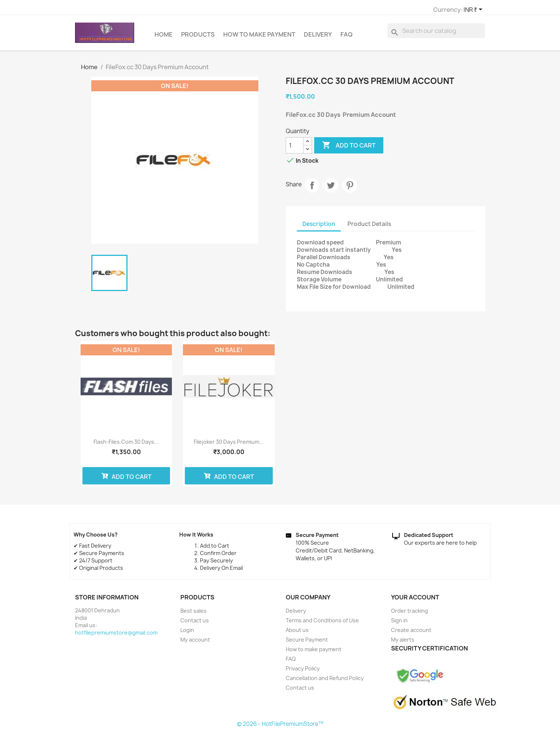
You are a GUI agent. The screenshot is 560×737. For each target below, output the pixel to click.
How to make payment (259, 38)
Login (187, 633)
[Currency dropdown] (383, 10)
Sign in (399, 624)
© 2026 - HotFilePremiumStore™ (280, 727)
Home (164, 38)
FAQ (347, 38)
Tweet (331, 189)
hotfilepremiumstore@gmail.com (116, 636)
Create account (411, 633)
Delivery (318, 38)
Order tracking (410, 614)
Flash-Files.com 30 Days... (126, 445)
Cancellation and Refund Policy (325, 681)
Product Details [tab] (369, 227)
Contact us (195, 624)
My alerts (403, 643)
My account (195, 643)
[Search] (436, 34)
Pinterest (350, 189)
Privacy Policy (303, 672)
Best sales (194, 614)
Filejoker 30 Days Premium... (229, 445)
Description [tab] (319, 227)
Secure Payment (307, 643)
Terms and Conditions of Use (322, 624)
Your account (415, 601)
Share (312, 189)
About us (297, 633)
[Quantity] (295, 149)
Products (198, 38)
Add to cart (349, 149)
